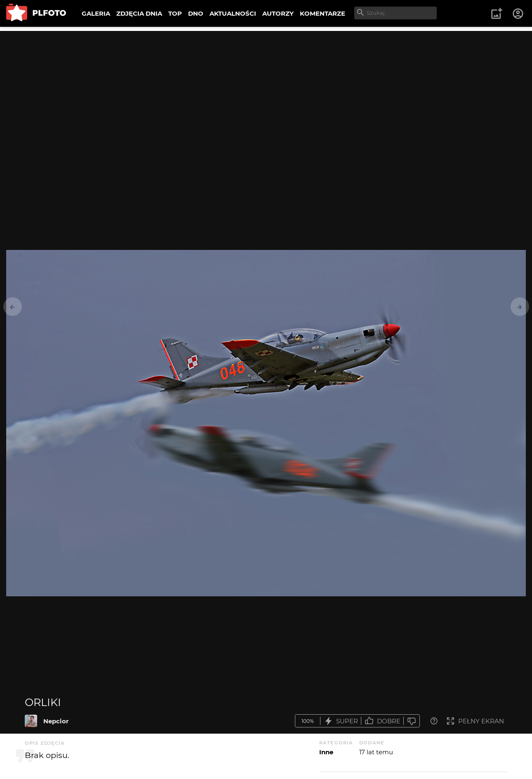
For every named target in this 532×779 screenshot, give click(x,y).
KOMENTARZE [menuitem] (322, 13)
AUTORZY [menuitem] (278, 13)
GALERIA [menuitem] (96, 13)
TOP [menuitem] (175, 13)
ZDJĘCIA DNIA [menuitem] (139, 13)
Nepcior (56, 721)
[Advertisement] (266, 89)
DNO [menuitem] (196, 13)
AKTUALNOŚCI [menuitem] (233, 13)
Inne (326, 752)
